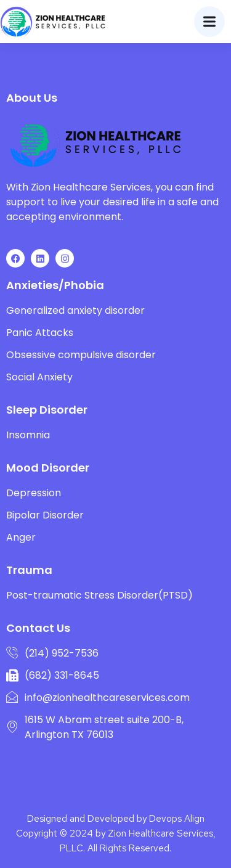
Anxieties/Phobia (55, 285)
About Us (32, 98)
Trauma (29, 570)
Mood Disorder (48, 468)
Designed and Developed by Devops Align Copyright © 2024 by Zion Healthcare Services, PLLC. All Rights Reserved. (116, 833)
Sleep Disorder (47, 410)
